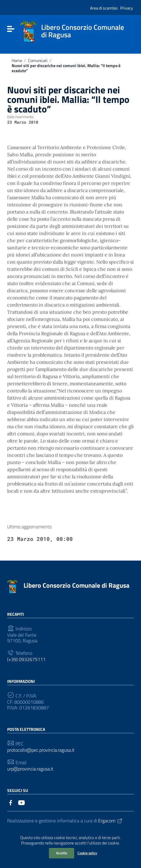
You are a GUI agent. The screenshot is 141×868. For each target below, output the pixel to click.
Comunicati (38, 61)
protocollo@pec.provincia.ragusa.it (41, 750)
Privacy (127, 8)
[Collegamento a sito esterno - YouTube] (21, 802)
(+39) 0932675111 (26, 659)
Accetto (62, 853)
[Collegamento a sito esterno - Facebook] (11, 802)
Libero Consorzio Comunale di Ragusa (76, 585)
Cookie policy (87, 853)
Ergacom (110, 821)
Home (17, 61)
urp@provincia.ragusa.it (30, 769)
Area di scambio (104, 8)
